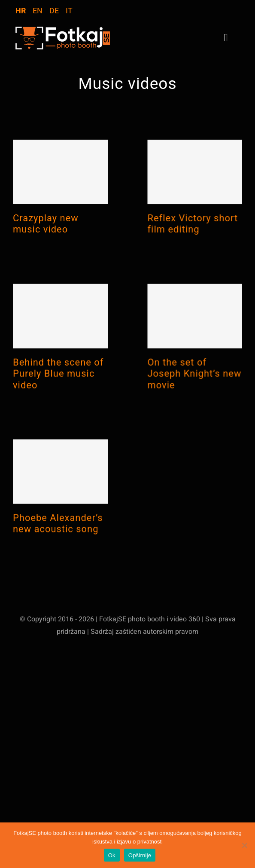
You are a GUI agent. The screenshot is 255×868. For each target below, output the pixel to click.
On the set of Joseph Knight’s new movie (187, 388)
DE (54, 11)
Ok (112, 855)
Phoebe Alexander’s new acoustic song (58, 536)
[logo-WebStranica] (63, 30)
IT (69, 11)
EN (38, 11)
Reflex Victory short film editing (185, 231)
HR (21, 11)
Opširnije (140, 855)
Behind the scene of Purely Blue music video (58, 380)
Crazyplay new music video (46, 224)
